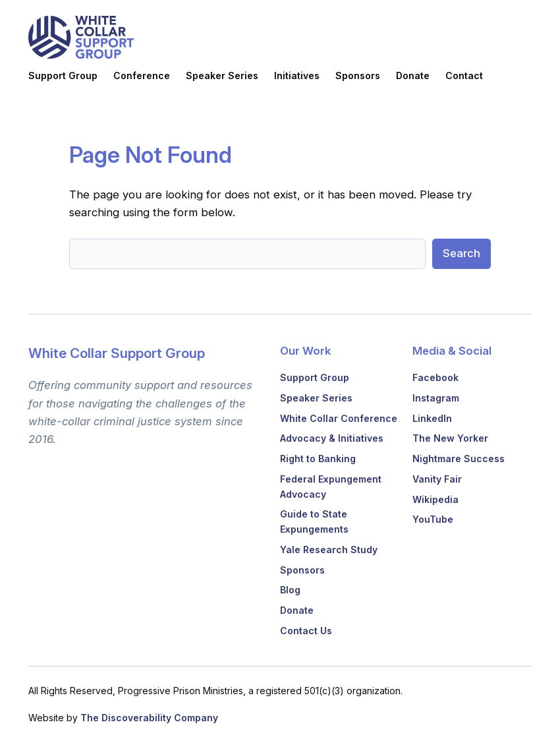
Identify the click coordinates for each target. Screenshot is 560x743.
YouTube (433, 519)
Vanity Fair (437, 479)
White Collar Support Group (117, 353)
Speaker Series (316, 398)
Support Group (315, 377)
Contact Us (306, 631)
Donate (297, 610)
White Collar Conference (339, 418)
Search (462, 253)
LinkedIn (432, 418)
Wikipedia (435, 499)
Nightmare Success (459, 459)
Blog (290, 590)
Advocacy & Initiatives (332, 438)
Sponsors (302, 570)
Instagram (436, 398)
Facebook (435, 377)
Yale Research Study (329, 550)
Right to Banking (318, 459)
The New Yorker (450, 438)
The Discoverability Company (149, 718)
